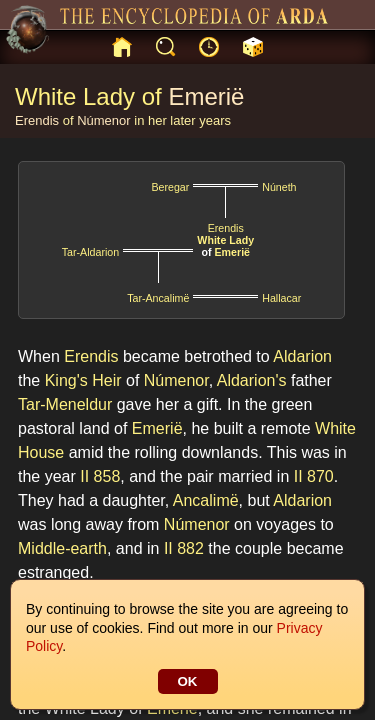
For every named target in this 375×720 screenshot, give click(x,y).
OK (188, 681)
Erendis (37, 120)
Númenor (103, 120)
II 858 (100, 476)
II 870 (314, 476)
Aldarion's (252, 380)
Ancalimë (206, 500)
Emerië (206, 96)
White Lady (225, 240)
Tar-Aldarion (90, 252)
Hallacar (281, 298)
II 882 (184, 548)
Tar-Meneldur (65, 404)
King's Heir (83, 380)
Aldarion (302, 356)
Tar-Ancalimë (158, 298)
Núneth (279, 187)
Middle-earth (62, 548)
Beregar (170, 187)
